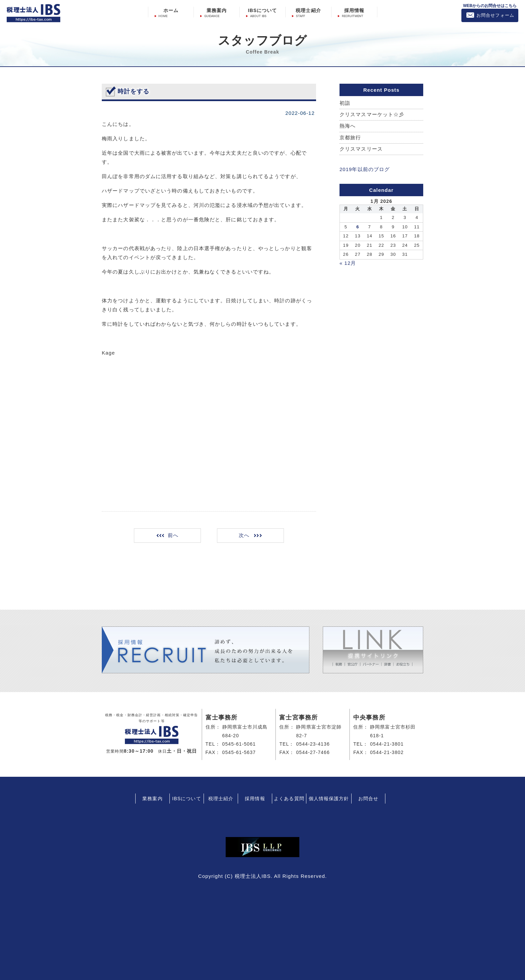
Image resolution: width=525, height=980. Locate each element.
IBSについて (262, 10)
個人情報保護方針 (329, 799)
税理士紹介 (308, 10)
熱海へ (348, 126)
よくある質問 (289, 799)
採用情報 (354, 10)
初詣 (345, 103)
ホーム (171, 10)
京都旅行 (350, 138)
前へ (174, 536)
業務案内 (217, 10)
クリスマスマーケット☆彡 (372, 115)
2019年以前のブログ (365, 170)
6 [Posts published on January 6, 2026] (358, 227)
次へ (244, 536)
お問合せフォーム (495, 15)
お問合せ (368, 799)
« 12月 (348, 263)
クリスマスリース (361, 149)
